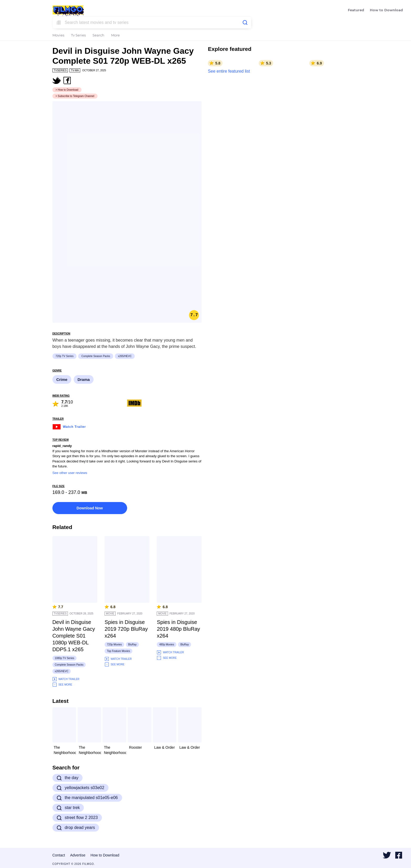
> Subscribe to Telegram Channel (75, 96)
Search (98, 36)
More (115, 36)
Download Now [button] (90, 508)
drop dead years (76, 828)
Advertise (78, 855)
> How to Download (67, 90)
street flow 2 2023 (77, 818)
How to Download (386, 10)
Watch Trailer (69, 426)
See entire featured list (229, 71)
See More (62, 685)
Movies (58, 36)
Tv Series (78, 36)
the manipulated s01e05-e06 (87, 798)
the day (67, 778)
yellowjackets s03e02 (80, 788)
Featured (356, 10)
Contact (59, 855)
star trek (68, 808)
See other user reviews (70, 473)
